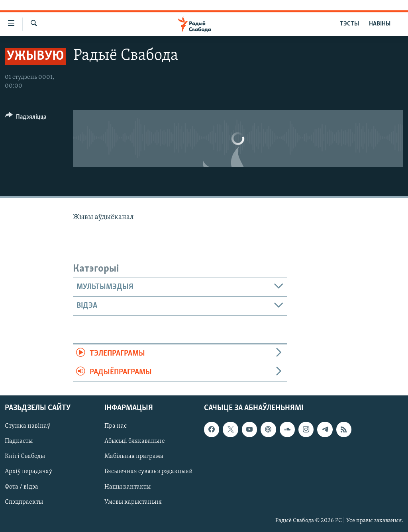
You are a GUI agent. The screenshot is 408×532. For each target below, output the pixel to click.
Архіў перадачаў (28, 472)
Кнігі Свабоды (25, 457)
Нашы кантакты (127, 487)
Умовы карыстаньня (133, 502)
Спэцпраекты (24, 502)
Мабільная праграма (134, 457)
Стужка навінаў (27, 426)
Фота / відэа (22, 487)
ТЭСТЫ (349, 24)
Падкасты (19, 442)
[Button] (26, 118)
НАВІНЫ (380, 24)
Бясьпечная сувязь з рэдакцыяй (149, 472)
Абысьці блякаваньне (135, 442)
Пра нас (116, 426)
